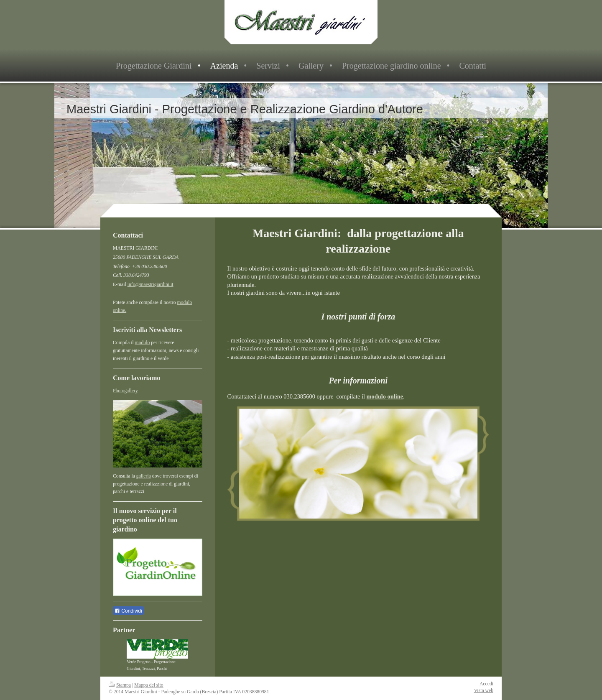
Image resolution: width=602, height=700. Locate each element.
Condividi (128, 611)
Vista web (484, 691)
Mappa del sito (149, 685)
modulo (143, 343)
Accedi (486, 684)
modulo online (385, 396)
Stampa (120, 685)
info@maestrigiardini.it (150, 285)
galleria (144, 476)
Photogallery (125, 391)
